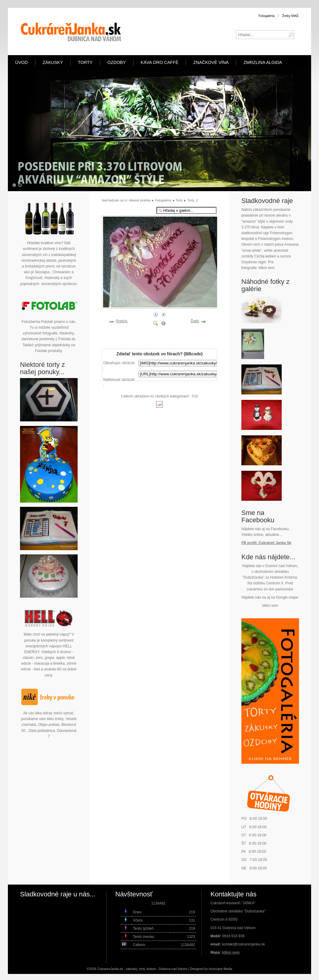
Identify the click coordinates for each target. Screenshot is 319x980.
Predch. (122, 321)
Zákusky (53, 62)
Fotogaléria (267, 16)
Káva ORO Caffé (159, 62)
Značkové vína (211, 62)
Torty (85, 62)
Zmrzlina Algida (263, 62)
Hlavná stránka (140, 200)
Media (228, 969)
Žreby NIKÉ (290, 16)
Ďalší (195, 321)
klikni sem (267, 268)
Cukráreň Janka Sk (275, 543)
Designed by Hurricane (207, 969)
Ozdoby (117, 62)
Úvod (22, 62)
